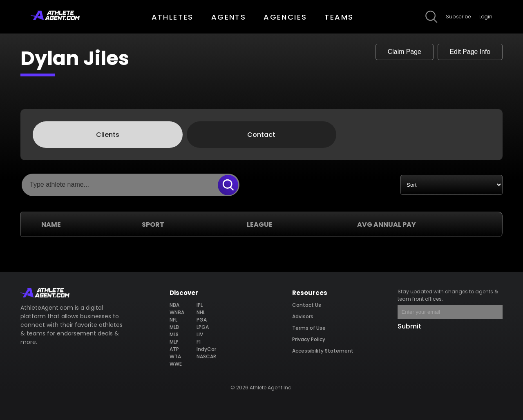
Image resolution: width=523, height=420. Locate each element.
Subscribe (458, 17)
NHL (201, 312)
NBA (174, 305)
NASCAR (206, 356)
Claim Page (403, 52)
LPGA (203, 327)
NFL (173, 320)
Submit (409, 326)
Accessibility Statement (323, 351)
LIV (200, 334)
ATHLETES (173, 17)
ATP (174, 349)
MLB (174, 327)
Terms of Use (309, 328)
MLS (174, 334)
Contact (261, 135)
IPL (200, 305)
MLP (174, 342)
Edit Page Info (469, 52)
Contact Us (307, 305)
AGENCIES (285, 17)
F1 (199, 342)
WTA (175, 356)
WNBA (177, 312)
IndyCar (206, 349)
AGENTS (229, 17)
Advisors (303, 316)
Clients (108, 135)
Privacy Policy (309, 339)
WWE (176, 364)
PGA (202, 320)
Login (486, 17)
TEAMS (339, 17)
